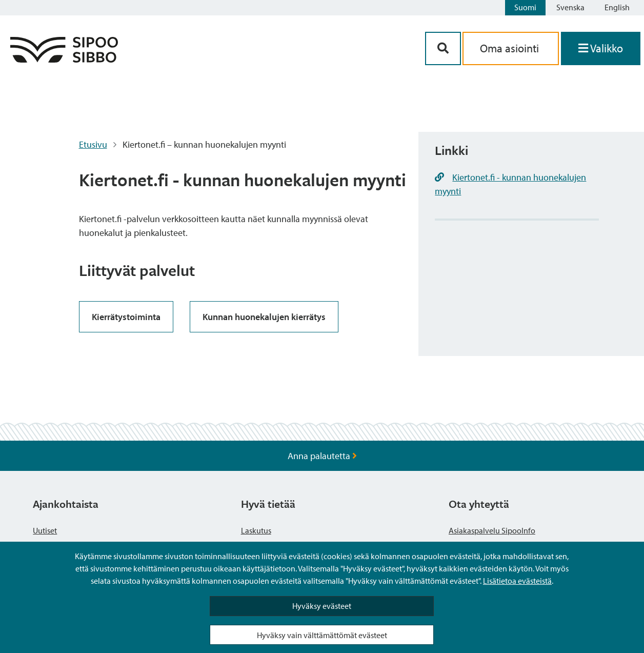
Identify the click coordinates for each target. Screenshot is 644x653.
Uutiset (45, 530)
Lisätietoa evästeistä (517, 581)
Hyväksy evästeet (322, 606)
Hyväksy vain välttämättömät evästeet (322, 635)
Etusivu (93, 144)
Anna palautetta (322, 456)
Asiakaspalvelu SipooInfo (492, 530)
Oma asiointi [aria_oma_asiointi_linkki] (511, 48)
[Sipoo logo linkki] (64, 59)
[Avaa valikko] (601, 48)
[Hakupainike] (443, 48)
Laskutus (256, 530)
